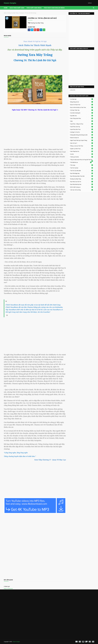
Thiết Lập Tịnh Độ (82, 157)
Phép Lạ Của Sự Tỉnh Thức (82, 146)
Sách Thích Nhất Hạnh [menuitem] (17, 8)
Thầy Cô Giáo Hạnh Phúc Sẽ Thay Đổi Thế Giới (82, 160)
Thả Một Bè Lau (81, 162)
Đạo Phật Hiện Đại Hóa (82, 184)
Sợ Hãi (82, 154)
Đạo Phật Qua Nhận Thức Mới (82, 176)
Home (5, 13)
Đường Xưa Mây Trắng (13, 13)
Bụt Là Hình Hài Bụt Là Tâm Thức (82, 107)
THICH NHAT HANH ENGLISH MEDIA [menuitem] (54, 8)
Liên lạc (90, 3)
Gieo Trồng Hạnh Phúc (82, 118)
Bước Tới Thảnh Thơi (82, 105)
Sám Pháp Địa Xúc (82, 151)
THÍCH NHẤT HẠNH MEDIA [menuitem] (34, 8)
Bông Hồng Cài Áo (82, 102)
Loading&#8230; (35, 546)
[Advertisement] (35, 334)
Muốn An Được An (82, 138)
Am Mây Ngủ (82, 99)
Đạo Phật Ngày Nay (82, 173)
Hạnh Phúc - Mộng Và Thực (82, 124)
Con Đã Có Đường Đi (82, 113)
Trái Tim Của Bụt (82, 168)
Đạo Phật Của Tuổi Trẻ (82, 182)
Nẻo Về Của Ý (82, 143)
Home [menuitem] (6, 8)
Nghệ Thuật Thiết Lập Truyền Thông (82, 140)
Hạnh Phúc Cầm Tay (82, 127)
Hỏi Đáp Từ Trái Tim (82, 132)
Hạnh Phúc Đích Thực (82, 129)
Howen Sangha (10, 3)
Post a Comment (8, 589)
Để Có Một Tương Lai (82, 187)
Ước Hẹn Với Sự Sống (82, 190)
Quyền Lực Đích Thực (82, 149)
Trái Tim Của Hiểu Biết (82, 171)
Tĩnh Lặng (82, 165)
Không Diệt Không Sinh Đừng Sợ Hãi (82, 135)
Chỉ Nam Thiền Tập (82, 110)
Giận (82, 121)
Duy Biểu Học (82, 116)
